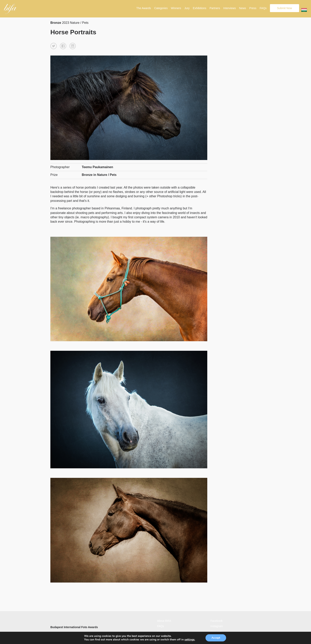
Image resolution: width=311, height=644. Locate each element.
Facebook (216, 621)
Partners (215, 8)
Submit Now (285, 8)
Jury (187, 8)
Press (253, 8)
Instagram (217, 626)
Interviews (230, 8)
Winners (176, 8)
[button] (54, 46)
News (242, 8)
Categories (161, 8)
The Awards (144, 8)
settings (190, 640)
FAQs (263, 8)
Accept (216, 638)
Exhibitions (200, 8)
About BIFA (164, 621)
